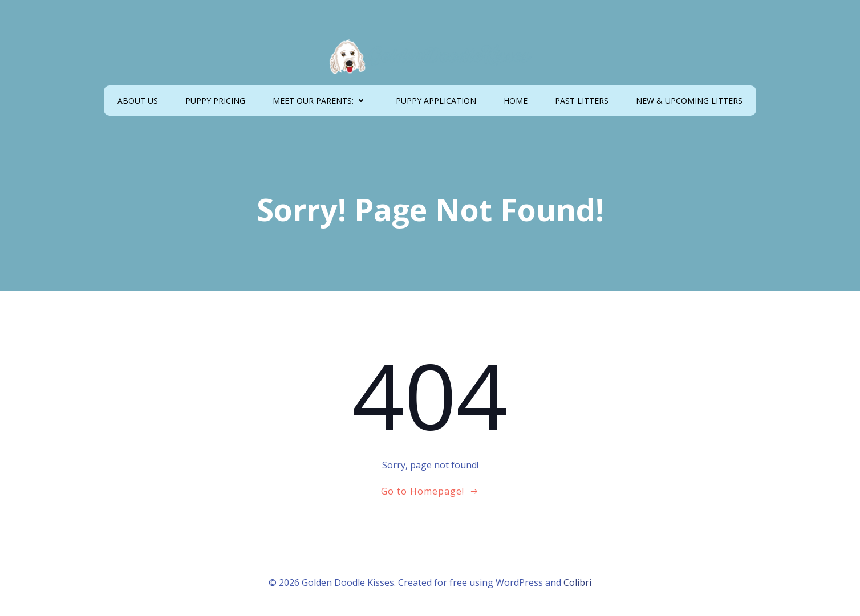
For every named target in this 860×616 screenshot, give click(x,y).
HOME (516, 101)
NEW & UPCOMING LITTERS (689, 101)
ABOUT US (138, 101)
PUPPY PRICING (215, 101)
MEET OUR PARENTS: (321, 101)
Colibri (577, 582)
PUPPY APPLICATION (436, 101)
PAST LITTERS (582, 101)
